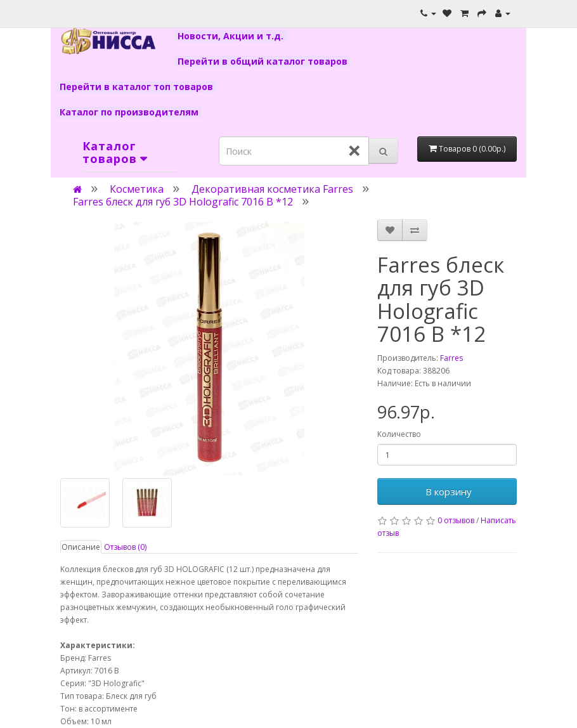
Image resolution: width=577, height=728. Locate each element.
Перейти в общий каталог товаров (263, 61)
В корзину (447, 491)
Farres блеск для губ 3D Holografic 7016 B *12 (183, 202)
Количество (399, 434)
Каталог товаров (110, 152)
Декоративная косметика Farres (272, 189)
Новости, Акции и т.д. (230, 36)
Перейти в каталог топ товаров (136, 87)
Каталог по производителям (129, 112)
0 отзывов (456, 520)
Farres (451, 358)
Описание (81, 547)
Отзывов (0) (125, 547)
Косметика (137, 189)
